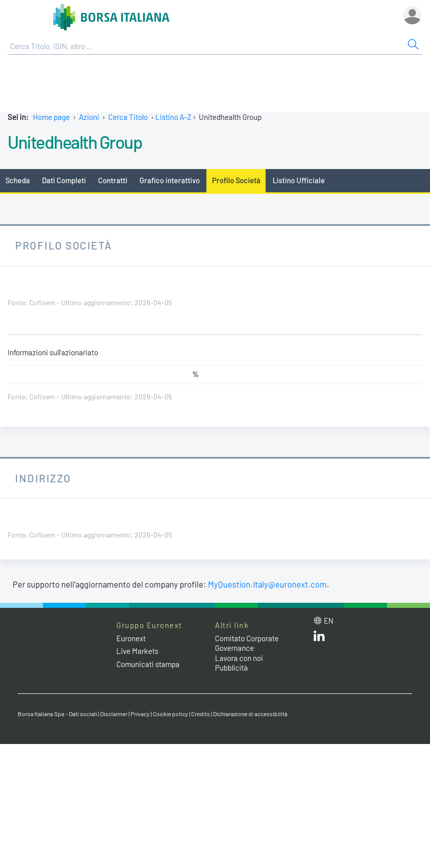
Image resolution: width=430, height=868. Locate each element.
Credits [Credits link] (201, 714)
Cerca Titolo (128, 117)
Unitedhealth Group (75, 142)
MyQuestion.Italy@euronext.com (267, 584)
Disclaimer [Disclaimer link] (114, 714)
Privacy (140, 714)
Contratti (113, 180)
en (329, 621)
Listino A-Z (173, 117)
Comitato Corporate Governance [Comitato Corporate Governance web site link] (247, 643)
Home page (51, 117)
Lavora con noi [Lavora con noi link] (239, 658)
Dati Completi (64, 180)
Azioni (89, 117)
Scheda (18, 180)
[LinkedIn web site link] (319, 638)
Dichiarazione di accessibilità (250, 714)
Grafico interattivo (170, 180)
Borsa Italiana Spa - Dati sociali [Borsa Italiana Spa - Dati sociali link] (57, 714)
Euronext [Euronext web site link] (131, 638)
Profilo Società (236, 180)
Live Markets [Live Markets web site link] (137, 651)
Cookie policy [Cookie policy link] (170, 714)
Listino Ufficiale (299, 180)
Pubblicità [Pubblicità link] (231, 668)
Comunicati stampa (148, 664)
